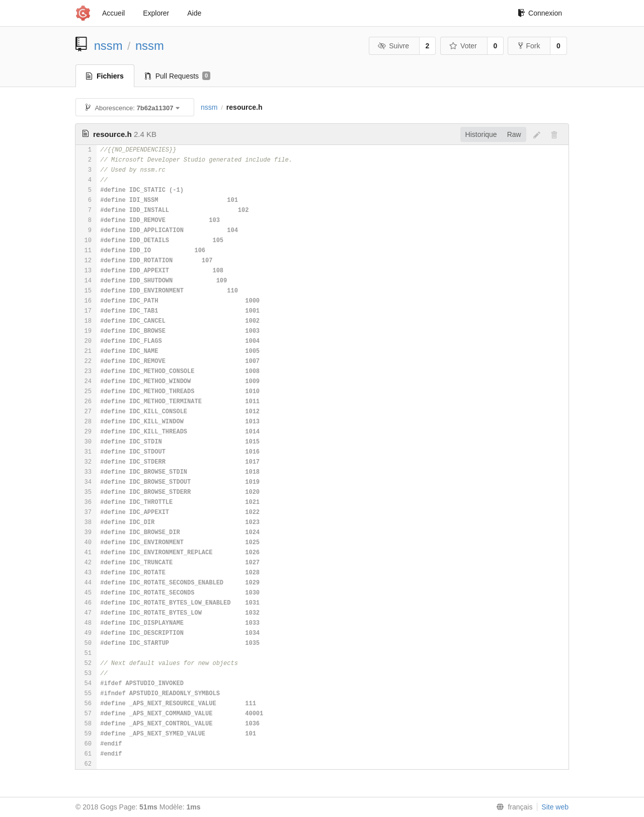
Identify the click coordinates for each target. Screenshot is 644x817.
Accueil (113, 13)
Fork (529, 46)
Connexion (540, 13)
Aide (194, 13)
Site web (555, 807)
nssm (108, 46)
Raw (514, 134)
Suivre (393, 46)
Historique (481, 134)
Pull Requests (178, 76)
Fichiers (105, 76)
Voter (463, 46)
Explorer (156, 13)
